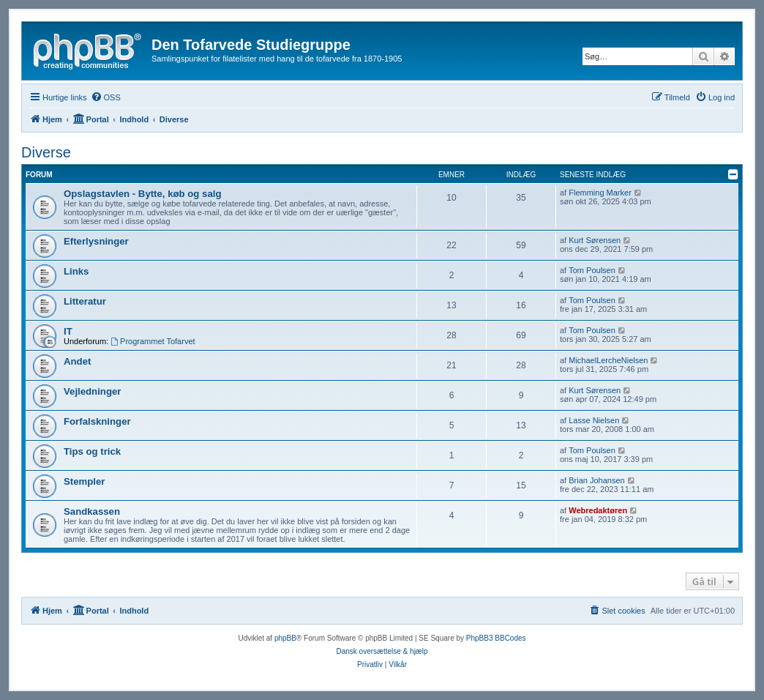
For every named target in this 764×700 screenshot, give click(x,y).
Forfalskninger (97, 421)
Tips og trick (92, 451)
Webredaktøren (598, 510)
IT (68, 331)
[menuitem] (106, 97)
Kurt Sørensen (595, 240)
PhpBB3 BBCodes (496, 638)
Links (76, 271)
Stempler (84, 481)
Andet (77, 361)
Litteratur (85, 301)
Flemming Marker (600, 193)
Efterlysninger (96, 241)
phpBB (285, 638)
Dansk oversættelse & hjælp (382, 651)
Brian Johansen (596, 480)
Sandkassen (92, 511)
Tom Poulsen (592, 270)
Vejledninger (92, 391)
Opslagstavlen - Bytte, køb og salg (142, 194)
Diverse (46, 152)
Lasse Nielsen (594, 420)
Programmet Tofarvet (153, 341)
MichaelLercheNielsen (608, 360)
